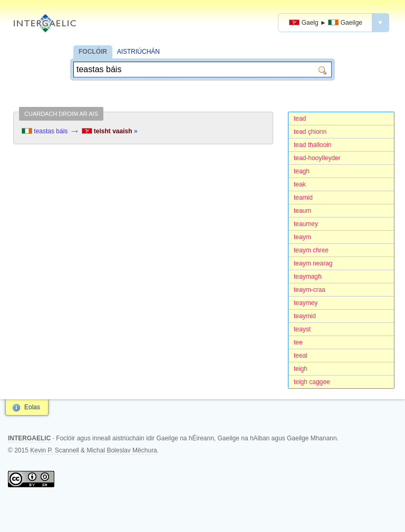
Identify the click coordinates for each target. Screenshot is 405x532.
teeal (301, 356)
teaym (302, 237)
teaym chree (311, 250)
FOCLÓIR (93, 52)
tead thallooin (312, 145)
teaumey (306, 224)
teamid (303, 198)
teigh (301, 369)
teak (300, 184)
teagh (302, 171)
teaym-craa (310, 290)
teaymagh (308, 277)
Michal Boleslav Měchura (122, 450)
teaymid (305, 316)
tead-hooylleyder (317, 158)
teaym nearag (313, 263)
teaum (302, 211)
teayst (302, 329)
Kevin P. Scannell (55, 450)
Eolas (32, 407)
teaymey (306, 303)
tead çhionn (310, 132)
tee (298, 342)
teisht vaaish (110, 131)
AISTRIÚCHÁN (138, 52)
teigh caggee (312, 382)
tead (300, 119)
